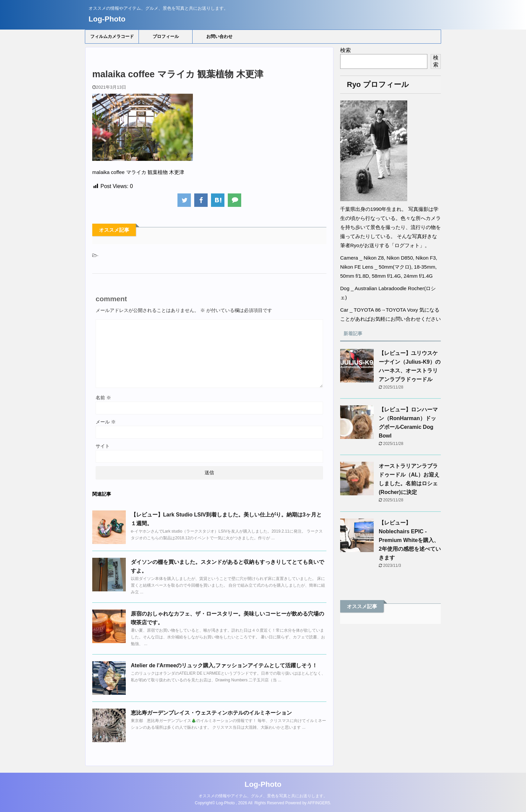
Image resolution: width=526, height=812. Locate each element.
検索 (346, 50)
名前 (103, 398)
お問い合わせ (219, 36)
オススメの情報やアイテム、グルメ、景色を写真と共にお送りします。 (263, 796)
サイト (103, 446)
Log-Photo (107, 19)
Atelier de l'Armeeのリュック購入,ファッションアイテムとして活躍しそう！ (224, 665)
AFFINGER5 (319, 803)
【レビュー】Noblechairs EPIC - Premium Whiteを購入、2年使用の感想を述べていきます (410, 540)
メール (106, 422)
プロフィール (166, 36)
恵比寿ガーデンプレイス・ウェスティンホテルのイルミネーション (211, 713)
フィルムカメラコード (112, 36)
